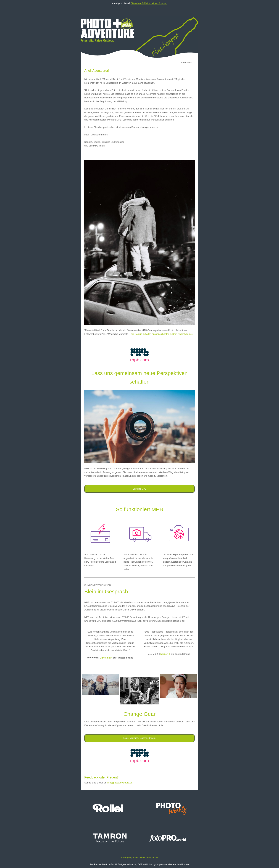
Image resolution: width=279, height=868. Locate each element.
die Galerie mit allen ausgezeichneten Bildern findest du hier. (162, 334)
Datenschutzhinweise (179, 864)
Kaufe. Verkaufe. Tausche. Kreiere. (139, 738)
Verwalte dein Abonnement (145, 858)
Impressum (162, 864)
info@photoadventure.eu (120, 783)
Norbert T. (165, 654)
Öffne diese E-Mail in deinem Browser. (149, 3)
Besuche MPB (139, 489)
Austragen (126, 858)
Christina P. (106, 658)
